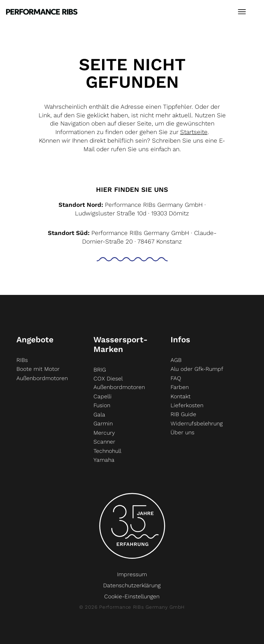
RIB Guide (183, 414)
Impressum (132, 574)
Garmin (103, 423)
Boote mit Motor (38, 369)
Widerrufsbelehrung (197, 423)
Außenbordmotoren (42, 378)
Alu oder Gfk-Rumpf (197, 369)
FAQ (176, 378)
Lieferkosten (187, 405)
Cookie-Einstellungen (132, 596)
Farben (180, 387)
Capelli (103, 396)
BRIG (100, 370)
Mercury (104, 433)
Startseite (194, 132)
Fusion (102, 405)
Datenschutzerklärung (132, 585)
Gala (99, 415)
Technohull (107, 451)
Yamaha (104, 460)
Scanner (104, 442)
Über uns (182, 432)
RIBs (22, 360)
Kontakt (181, 396)
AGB (176, 360)
